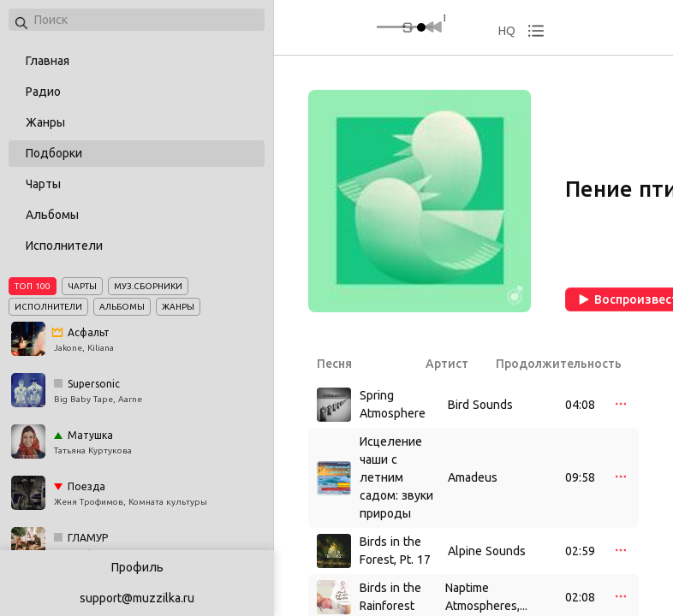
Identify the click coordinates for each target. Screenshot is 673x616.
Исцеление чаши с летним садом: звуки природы (396, 477)
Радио (43, 92)
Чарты (43, 184)
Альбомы (52, 215)
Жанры (45, 122)
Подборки (54, 153)
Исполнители (64, 246)
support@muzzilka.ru (137, 598)
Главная (48, 61)
